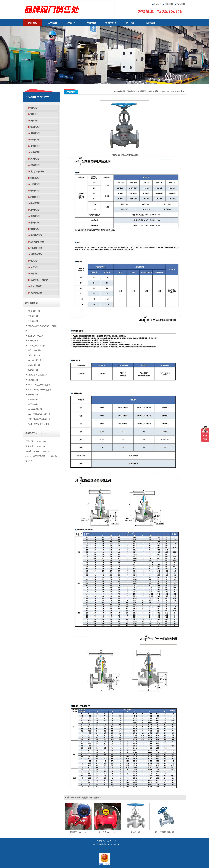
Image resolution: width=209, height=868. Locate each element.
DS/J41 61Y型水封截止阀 (39, 424)
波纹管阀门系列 (37, 242)
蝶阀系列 (34, 114)
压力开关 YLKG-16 (107, 832)
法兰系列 (34, 267)
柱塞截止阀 (33, 321)
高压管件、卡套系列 (39, 280)
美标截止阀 (33, 316)
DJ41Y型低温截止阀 (37, 346)
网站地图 (169, 4)
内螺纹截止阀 (34, 365)
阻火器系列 (35, 203)
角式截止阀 (33, 370)
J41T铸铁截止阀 (35, 360)
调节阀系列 (35, 146)
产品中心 (72, 23)
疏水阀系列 (35, 159)
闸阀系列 (34, 121)
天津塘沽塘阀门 (72, 9)
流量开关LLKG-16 (78, 832)
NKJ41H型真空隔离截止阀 (39, 419)
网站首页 (33, 23)
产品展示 (142, 91)
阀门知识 (131, 23)
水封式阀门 (33, 341)
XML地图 (181, 4)
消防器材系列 (36, 254)
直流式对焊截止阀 (36, 336)
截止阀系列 (35, 127)
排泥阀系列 (35, 229)
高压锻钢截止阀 (35, 404)
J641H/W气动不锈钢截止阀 (40, 390)
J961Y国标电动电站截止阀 (39, 414)
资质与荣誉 (111, 23)
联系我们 (157, 4)
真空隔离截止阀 (35, 399)
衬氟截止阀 (33, 395)
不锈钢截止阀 (34, 311)
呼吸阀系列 (35, 191)
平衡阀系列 (35, 216)
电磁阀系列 (35, 165)
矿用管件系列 (36, 293)
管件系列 (34, 274)
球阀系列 (34, 108)
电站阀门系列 (36, 235)
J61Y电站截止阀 (35, 409)
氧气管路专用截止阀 (37, 350)
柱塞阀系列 (35, 197)
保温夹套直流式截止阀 (38, 375)
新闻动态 (91, 23)
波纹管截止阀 (34, 355)
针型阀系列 (35, 184)
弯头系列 (34, 261)
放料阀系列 (35, 210)
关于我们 (52, 23)
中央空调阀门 (36, 286)
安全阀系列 (35, 140)
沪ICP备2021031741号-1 (106, 841)
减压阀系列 (35, 152)
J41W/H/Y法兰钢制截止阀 (39, 385)
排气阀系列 (35, 223)
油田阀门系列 (36, 248)
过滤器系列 (35, 178)
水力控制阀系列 (37, 172)
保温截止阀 (33, 380)
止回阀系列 (35, 133)
